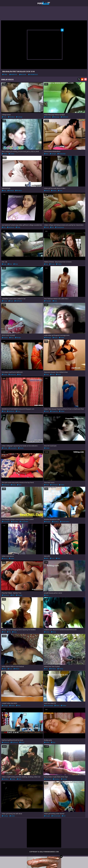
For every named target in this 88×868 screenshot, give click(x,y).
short (22, 742)
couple (64, 779)
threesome (60, 227)
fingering (54, 411)
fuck (46, 227)
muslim (23, 75)
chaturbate (61, 154)
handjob (47, 117)
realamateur (65, 522)
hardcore (11, 227)
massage (56, 117)
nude (55, 338)
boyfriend (6, 485)
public (59, 264)
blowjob (11, 191)
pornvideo (6, 522)
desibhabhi (24, 522)
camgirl (53, 154)
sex (4, 227)
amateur (13, 75)
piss (11, 338)
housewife (13, 448)
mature (16, 669)
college (19, 117)
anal (46, 154)
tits (9, 632)
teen (5, 75)
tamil (57, 706)
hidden (5, 338)
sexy (18, 227)
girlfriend (64, 117)
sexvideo (15, 522)
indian (5, 154)
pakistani (48, 301)
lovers (11, 154)
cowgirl (5, 706)
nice (10, 264)
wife (46, 558)
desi (60, 191)
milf (19, 374)
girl (52, 227)
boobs (21, 448)
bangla (18, 338)
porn (18, 411)
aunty (13, 485)
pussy (52, 264)
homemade (49, 706)
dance (47, 191)
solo (52, 374)
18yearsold (33, 75)
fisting (60, 669)
